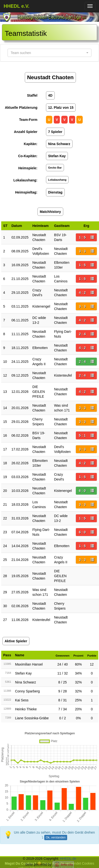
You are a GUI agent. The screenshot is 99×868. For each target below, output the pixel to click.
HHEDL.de (68, 859)
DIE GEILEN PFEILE (39, 392)
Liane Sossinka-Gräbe (32, 718)
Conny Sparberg (27, 691)
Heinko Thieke (26, 709)
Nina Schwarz (26, 682)
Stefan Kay (23, 673)
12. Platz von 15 (61, 108)
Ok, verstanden (56, 837)
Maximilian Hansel (29, 664)
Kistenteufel (63, 375)
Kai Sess (22, 700)
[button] (49, 53)
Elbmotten (40, 348)
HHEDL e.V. (17, 6)
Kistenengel (41, 306)
